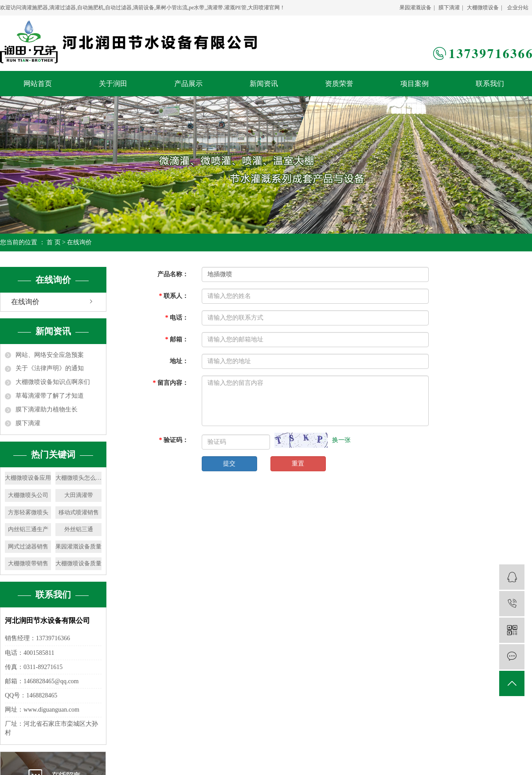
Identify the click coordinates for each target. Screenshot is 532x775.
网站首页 (38, 84)
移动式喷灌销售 (79, 512)
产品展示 (188, 84)
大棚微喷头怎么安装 (78, 478)
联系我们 (490, 84)
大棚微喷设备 (483, 8)
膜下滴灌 (449, 8)
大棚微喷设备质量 (78, 563)
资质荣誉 (339, 84)
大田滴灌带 (79, 495)
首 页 (54, 242)
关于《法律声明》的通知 (50, 368)
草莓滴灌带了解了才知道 (50, 396)
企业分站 (518, 8)
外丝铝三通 (79, 529)
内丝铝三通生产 (28, 529)
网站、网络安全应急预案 (50, 355)
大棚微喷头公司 (28, 495)
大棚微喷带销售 (28, 563)
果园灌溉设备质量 (78, 546)
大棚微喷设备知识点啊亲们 (53, 382)
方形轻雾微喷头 (28, 512)
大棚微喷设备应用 (28, 478)
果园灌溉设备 (415, 8)
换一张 (341, 440)
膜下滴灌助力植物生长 (47, 409)
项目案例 (415, 84)
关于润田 (113, 84)
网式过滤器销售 (28, 546)
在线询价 (25, 302)
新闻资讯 (264, 84)
